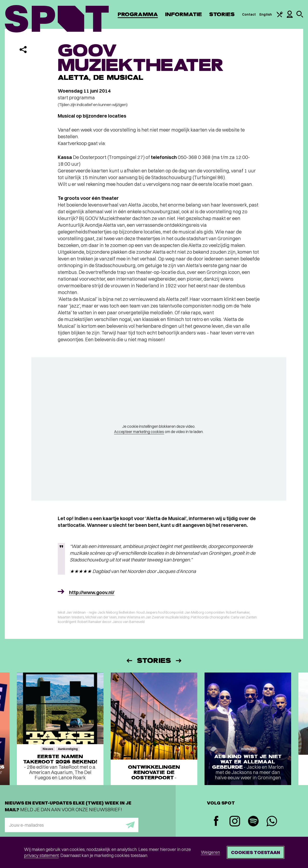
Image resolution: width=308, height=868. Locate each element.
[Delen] (23, 50)
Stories (222, 14)
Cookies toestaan (256, 852)
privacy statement (41, 855)
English (266, 14)
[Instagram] (235, 822)
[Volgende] (179, 661)
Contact (249, 14)
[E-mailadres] (72, 825)
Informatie (183, 14)
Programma (138, 14)
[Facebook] (216, 821)
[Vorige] (129, 661)
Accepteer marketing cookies (139, 432)
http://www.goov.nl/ (92, 592)
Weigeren (210, 852)
